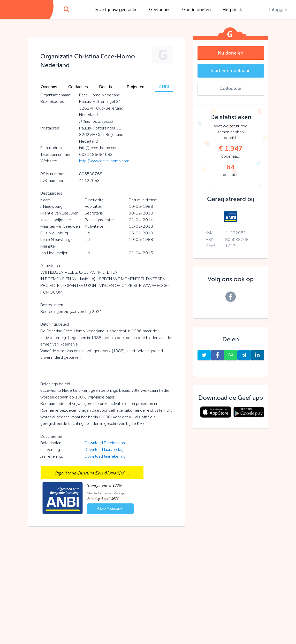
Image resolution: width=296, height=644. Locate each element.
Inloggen (278, 10)
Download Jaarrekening (105, 456)
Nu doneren (231, 53)
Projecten (135, 87)
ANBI (164, 87)
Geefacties (160, 10)
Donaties (107, 87)
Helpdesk (232, 10)
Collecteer (231, 88)
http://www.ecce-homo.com (104, 161)
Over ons (49, 87)
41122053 (236, 233)
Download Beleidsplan (105, 443)
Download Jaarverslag (104, 450)
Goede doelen (196, 10)
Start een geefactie (231, 71)
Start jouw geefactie (116, 10)
